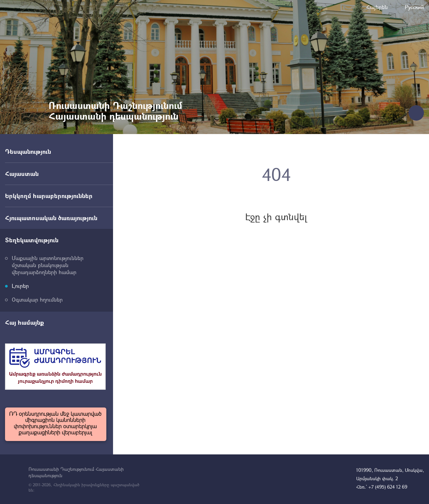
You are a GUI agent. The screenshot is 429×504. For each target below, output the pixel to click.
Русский (414, 7)
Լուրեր (20, 286)
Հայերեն (377, 7)
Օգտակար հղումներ (37, 299)
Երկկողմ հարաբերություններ (49, 196)
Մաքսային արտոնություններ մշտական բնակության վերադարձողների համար (48, 265)
